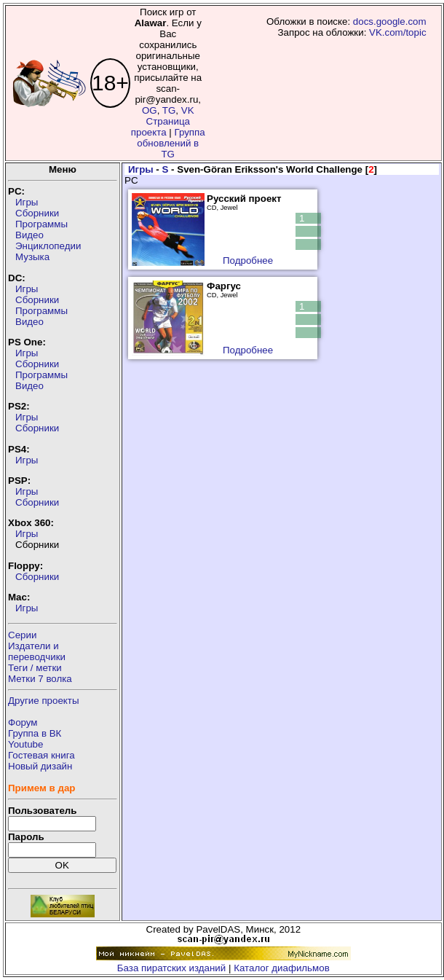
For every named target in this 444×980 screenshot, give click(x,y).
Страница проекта (160, 127)
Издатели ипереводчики (37, 651)
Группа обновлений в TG (171, 143)
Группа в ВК (35, 733)
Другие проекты (44, 701)
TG (169, 110)
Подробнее (248, 260)
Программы (41, 224)
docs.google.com (390, 21)
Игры (27, 202)
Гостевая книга (41, 755)
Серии (22, 635)
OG (150, 110)
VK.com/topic (398, 32)
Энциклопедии (48, 246)
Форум (23, 722)
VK (188, 110)
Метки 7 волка (40, 679)
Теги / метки (35, 668)
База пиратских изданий (171, 968)
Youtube (25, 744)
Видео (29, 235)
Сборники (37, 213)
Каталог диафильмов (282, 968)
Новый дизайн (40, 766)
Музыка (32, 257)
